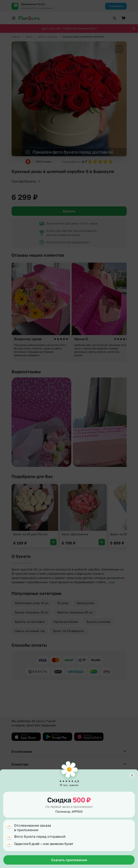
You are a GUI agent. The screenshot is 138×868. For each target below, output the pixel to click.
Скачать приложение (69, 860)
